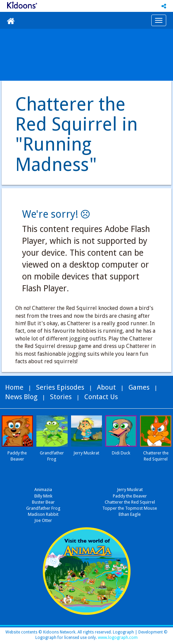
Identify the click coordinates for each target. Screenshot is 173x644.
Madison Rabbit (43, 514)
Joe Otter (43, 520)
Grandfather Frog (43, 508)
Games (139, 387)
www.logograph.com (117, 638)
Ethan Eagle (130, 514)
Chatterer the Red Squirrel (130, 502)
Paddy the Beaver (130, 496)
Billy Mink (43, 496)
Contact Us (101, 397)
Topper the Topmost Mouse (130, 508)
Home (14, 387)
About (106, 387)
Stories (61, 397)
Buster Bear (43, 502)
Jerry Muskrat (130, 490)
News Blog (21, 397)
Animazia (43, 490)
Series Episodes (60, 387)
